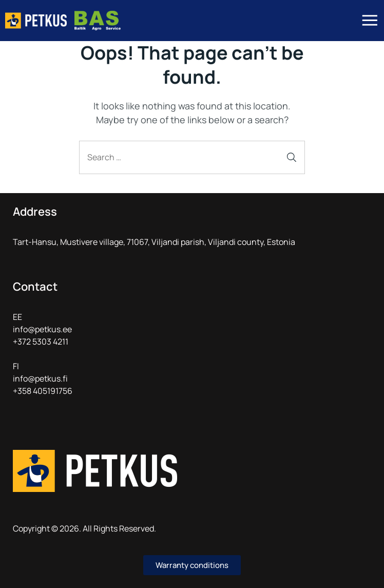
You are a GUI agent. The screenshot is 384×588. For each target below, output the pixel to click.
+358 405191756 (43, 391)
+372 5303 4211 (41, 342)
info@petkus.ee (42, 329)
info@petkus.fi (40, 378)
